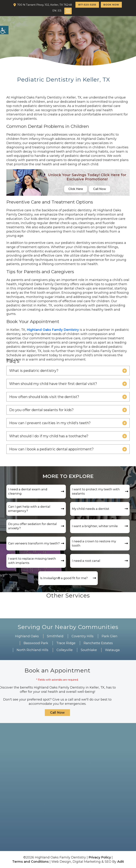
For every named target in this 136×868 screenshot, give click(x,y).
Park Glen (110, 636)
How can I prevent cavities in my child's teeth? (50, 423)
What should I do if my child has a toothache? (49, 436)
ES (60, 11)
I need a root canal (86, 561)
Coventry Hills (83, 636)
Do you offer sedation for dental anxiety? (32, 526)
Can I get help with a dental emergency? (29, 509)
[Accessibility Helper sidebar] (4, 30)
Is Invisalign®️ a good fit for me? (64, 578)
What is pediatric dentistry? (34, 371)
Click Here (76, 189)
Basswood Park (36, 643)
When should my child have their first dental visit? (53, 384)
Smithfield (55, 636)
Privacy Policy (100, 857)
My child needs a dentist (91, 509)
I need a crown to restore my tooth (94, 544)
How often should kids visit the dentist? (44, 397)
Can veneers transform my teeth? (34, 544)
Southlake (89, 650)
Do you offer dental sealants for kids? (41, 410)
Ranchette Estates (98, 643)
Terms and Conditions (30, 862)
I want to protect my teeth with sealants (96, 492)
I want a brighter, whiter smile (95, 526)
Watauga (112, 650)
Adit (121, 862)
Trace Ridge (66, 643)
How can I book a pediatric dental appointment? (51, 449)
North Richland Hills (32, 650)
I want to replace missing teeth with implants (32, 561)
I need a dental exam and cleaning (28, 492)
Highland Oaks (27, 636)
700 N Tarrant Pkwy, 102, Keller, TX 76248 (45, 5)
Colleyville (65, 650)
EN (54, 11)
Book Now (111, 5)
